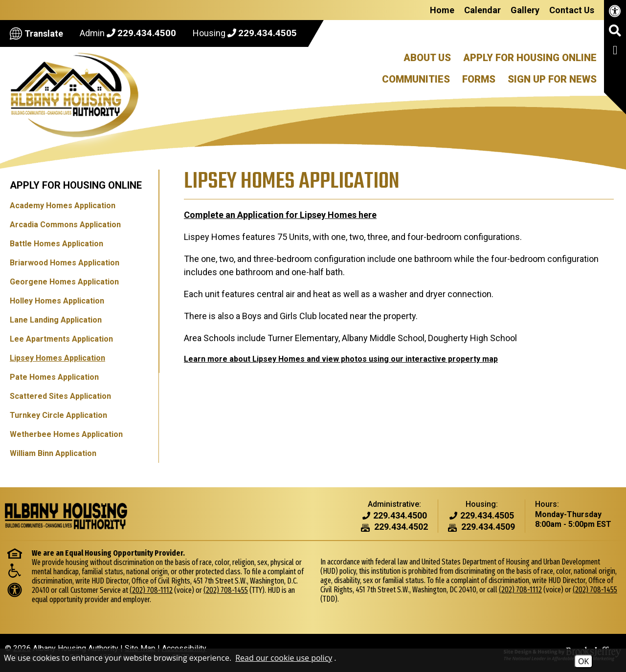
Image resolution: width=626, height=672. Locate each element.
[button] (615, 34)
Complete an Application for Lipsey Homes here (280, 215)
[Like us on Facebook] (615, 52)
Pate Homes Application (54, 377)
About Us (427, 58)
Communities (416, 79)
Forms (479, 79)
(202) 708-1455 (226, 590)
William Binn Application (53, 453)
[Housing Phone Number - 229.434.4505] (487, 516)
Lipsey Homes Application (57, 358)
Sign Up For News (552, 79)
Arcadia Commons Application (65, 225)
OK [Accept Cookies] (583, 661)
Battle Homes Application (56, 244)
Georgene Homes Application (64, 282)
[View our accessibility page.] (615, 13)
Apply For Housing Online (530, 58)
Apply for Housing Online (76, 185)
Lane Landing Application (56, 320)
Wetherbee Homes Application (66, 434)
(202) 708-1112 (151, 590)
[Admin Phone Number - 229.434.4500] (400, 516)
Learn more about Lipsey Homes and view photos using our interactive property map (340, 359)
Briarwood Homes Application (65, 263)
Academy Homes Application (63, 206)
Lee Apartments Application (61, 339)
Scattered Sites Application (60, 396)
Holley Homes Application (57, 301)
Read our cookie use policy (284, 658)
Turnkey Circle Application (58, 415)
